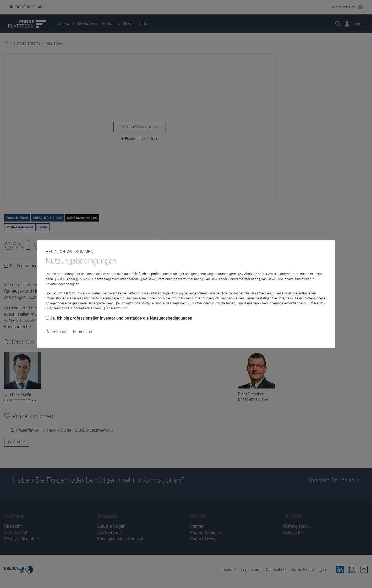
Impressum (83, 332)
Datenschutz (57, 332)
